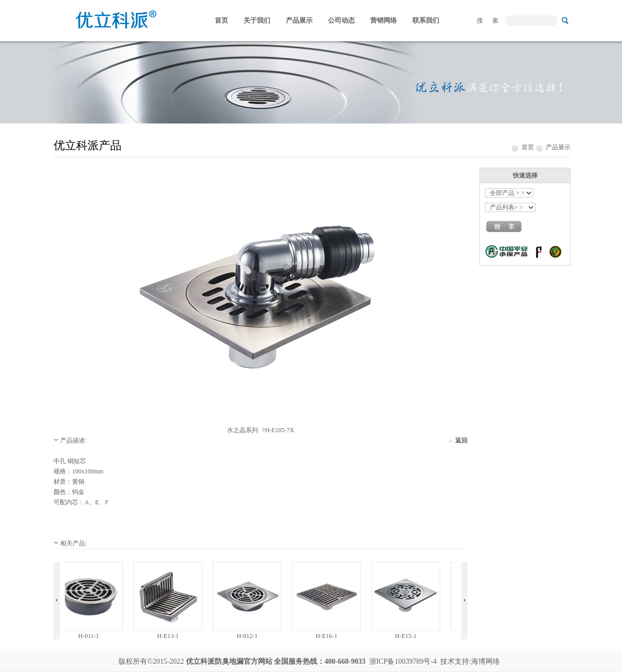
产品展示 (299, 20)
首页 (221, 20)
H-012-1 (249, 636)
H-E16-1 (328, 636)
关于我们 (257, 20)
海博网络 (486, 661)
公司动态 (341, 20)
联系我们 (426, 20)
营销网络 (384, 20)
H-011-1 (90, 636)
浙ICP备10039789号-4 (403, 661)
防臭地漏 (229, 661)
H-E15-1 (407, 636)
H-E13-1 (169, 636)
